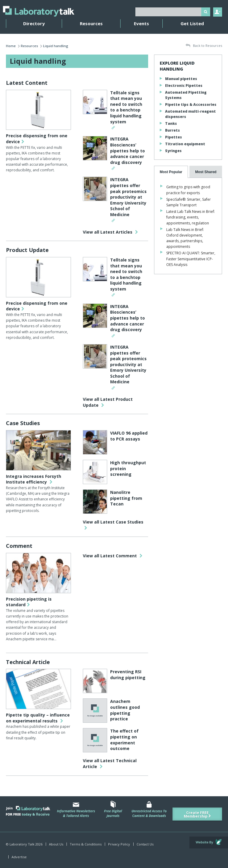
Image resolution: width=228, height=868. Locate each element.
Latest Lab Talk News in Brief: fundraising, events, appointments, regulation (191, 217)
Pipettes (174, 137)
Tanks (171, 123)
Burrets (172, 130)
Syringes (173, 151)
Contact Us (145, 844)
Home (11, 46)
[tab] (171, 172)
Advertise (19, 857)
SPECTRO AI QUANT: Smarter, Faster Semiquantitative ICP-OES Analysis (191, 259)
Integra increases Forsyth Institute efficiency (34, 479)
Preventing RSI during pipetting (128, 675)
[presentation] (171, 172)
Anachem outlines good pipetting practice (125, 710)
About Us (56, 844)
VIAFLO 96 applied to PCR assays (129, 436)
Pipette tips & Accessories (191, 104)
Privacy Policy (119, 844)
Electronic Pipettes (184, 86)
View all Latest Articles (110, 232)
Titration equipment (185, 144)
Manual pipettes (181, 79)
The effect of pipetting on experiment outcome (124, 740)
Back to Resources (204, 46)
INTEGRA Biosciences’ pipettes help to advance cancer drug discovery (128, 150)
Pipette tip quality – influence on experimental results (38, 718)
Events (141, 23)
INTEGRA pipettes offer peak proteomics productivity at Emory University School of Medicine (128, 197)
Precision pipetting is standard (29, 602)
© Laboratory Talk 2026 (24, 844)
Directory (34, 23)
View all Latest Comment (113, 556)
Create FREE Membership (197, 814)
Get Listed (192, 23)
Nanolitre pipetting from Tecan (126, 498)
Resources (91, 23)
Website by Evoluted (209, 843)
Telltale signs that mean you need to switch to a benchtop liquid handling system (126, 107)
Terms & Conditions (86, 844)
